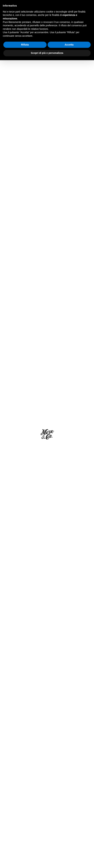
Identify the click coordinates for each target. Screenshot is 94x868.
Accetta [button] (69, 852)
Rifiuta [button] (25, 852)
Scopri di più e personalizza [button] (47, 861)
